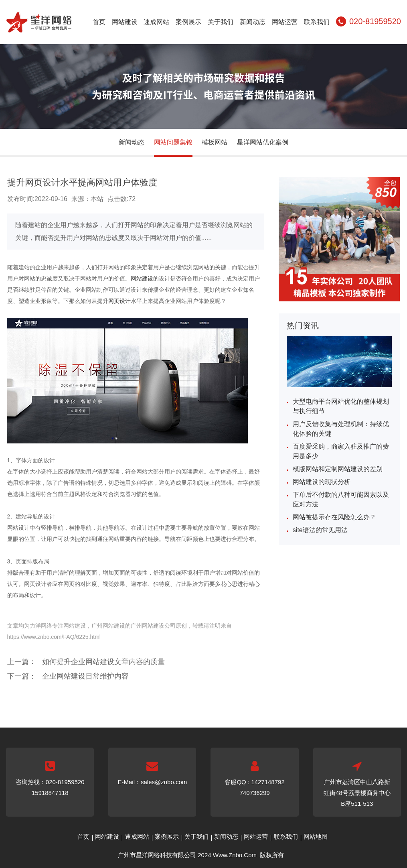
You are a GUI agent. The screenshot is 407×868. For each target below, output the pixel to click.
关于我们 (221, 22)
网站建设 (125, 22)
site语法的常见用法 (320, 530)
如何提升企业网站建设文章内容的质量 (103, 662)
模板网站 (215, 142)
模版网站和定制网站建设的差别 (338, 469)
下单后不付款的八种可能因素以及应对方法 (341, 499)
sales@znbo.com (164, 782)
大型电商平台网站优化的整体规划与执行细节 (341, 406)
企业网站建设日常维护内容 (85, 676)
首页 (99, 22)
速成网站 (156, 22)
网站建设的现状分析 (322, 482)
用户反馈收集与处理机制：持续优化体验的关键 (341, 429)
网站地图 (316, 836)
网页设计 (119, 301)
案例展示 (188, 22)
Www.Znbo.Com (235, 855)
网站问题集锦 (173, 142)
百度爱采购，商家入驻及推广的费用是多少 (341, 451)
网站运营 (285, 22)
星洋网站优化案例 (263, 142)
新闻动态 (253, 22)
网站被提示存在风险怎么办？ (334, 517)
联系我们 (317, 22)
